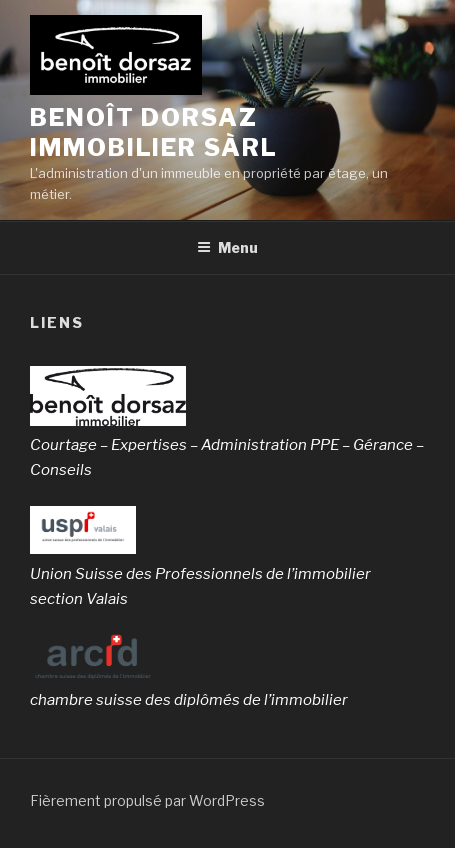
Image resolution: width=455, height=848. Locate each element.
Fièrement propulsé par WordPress (147, 800)
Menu (227, 247)
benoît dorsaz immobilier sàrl (154, 132)
